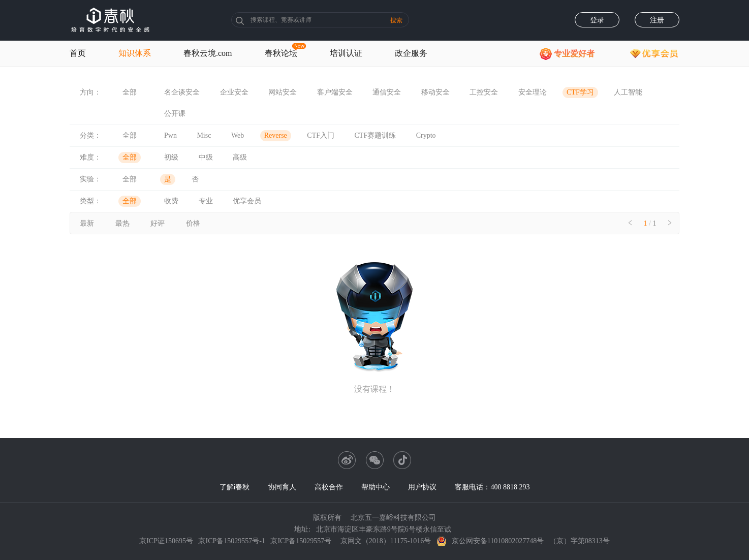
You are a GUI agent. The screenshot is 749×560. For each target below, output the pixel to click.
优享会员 (247, 201)
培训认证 (346, 53)
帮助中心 (376, 487)
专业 (206, 201)
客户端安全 (335, 92)
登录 (597, 20)
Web (238, 135)
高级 (240, 157)
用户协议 (422, 487)
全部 (130, 92)
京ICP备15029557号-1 (231, 541)
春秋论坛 (281, 53)
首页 (78, 53)
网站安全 (283, 92)
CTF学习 (580, 92)
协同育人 (282, 487)
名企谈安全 (182, 92)
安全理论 (533, 92)
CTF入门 (321, 135)
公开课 (175, 114)
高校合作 (329, 487)
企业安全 (234, 92)
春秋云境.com (208, 53)
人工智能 (628, 92)
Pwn (170, 135)
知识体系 (135, 53)
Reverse (276, 135)
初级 (171, 157)
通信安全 (387, 92)
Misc (204, 135)
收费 (171, 201)
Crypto (426, 135)
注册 (657, 20)
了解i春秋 (235, 487)
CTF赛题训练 (376, 135)
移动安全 (435, 92)
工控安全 (484, 92)
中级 (206, 157)
